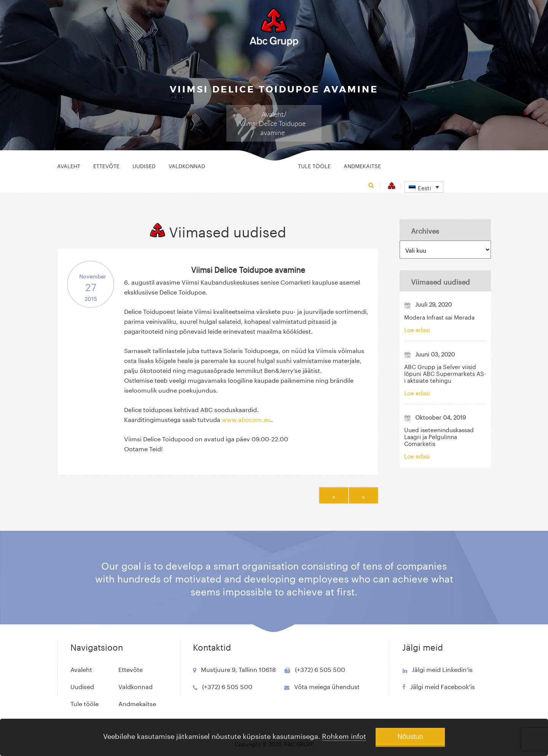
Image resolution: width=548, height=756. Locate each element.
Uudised (144, 166)
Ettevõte (106, 166)
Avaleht (272, 114)
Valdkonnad (187, 166)
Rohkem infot (344, 735)
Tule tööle (314, 166)
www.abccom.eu (246, 419)
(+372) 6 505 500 (227, 686)
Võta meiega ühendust (327, 686)
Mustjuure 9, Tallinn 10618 (238, 669)
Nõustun (410, 737)
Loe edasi (417, 329)
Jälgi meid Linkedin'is (442, 669)
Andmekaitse (362, 166)
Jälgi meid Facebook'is (443, 686)
